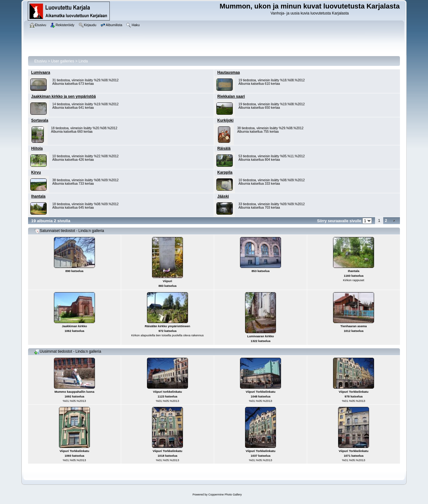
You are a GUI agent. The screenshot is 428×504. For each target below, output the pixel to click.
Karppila (225, 172)
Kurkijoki (225, 120)
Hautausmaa (229, 72)
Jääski (223, 196)
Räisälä (224, 148)
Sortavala (40, 120)
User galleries (63, 61)
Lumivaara (41, 72)
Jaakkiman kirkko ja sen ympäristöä (64, 96)
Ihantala (38, 196)
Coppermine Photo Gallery (225, 495)
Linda (83, 61)
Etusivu (41, 61)
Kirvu (36, 172)
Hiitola (37, 148)
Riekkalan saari (231, 96)
